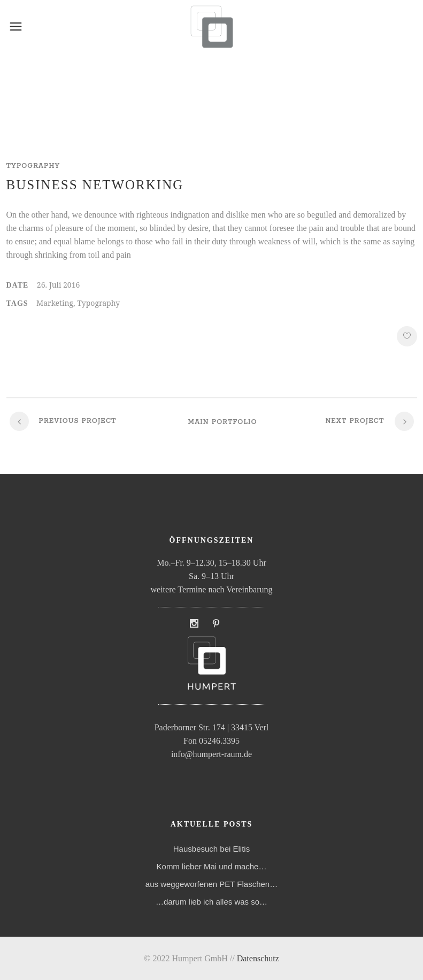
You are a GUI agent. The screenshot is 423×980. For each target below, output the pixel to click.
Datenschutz (258, 958)
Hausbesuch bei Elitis (211, 849)
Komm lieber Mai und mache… (212, 866)
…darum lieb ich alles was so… (211, 902)
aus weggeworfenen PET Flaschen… (211, 884)
